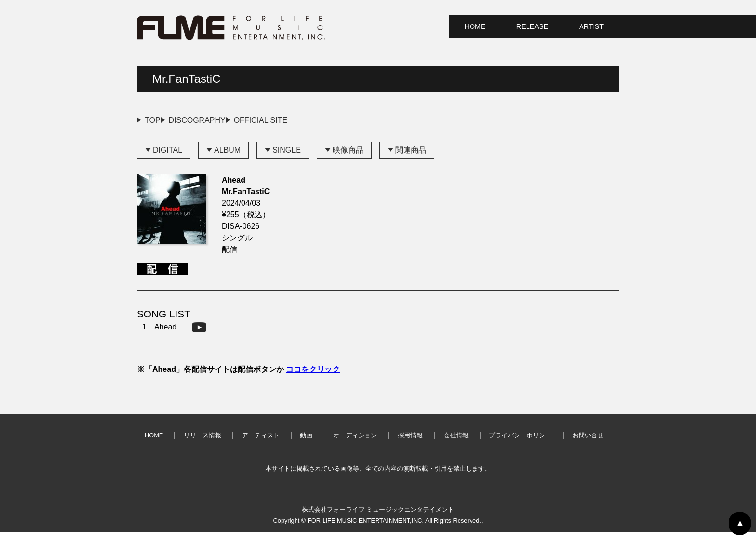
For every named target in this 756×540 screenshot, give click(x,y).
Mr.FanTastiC (186, 79)
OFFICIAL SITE (306, 120)
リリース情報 (202, 443)
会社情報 (456, 443)
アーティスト (261, 443)
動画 (306, 443)
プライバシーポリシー (520, 443)
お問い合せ (588, 443)
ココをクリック (313, 377)
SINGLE (287, 158)
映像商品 (348, 158)
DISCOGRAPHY (220, 120)
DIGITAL (168, 158)
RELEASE (532, 26)
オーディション (355, 443)
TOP (153, 120)
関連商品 (411, 158)
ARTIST (591, 26)
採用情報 (410, 443)
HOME (475, 26)
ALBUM (227, 158)
